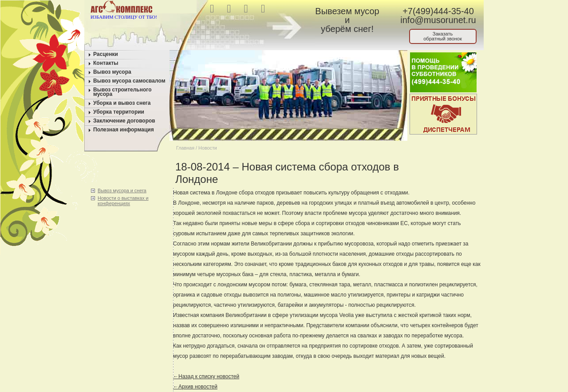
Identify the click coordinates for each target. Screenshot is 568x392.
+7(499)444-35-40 (438, 11)
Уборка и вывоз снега (122, 103)
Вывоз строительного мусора (122, 92)
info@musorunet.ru (438, 20)
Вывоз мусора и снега (122, 190)
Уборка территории (119, 112)
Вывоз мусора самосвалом (129, 81)
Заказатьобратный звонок (443, 36)
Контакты (106, 63)
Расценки (106, 54)
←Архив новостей (195, 387)
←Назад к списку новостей (206, 376)
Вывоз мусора (112, 72)
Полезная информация (124, 130)
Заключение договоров (124, 121)
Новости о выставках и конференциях (123, 201)
